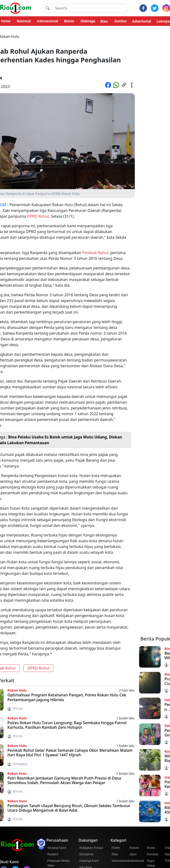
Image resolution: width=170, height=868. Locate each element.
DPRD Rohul (38, 216)
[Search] (90, 8)
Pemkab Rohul (95, 253)
